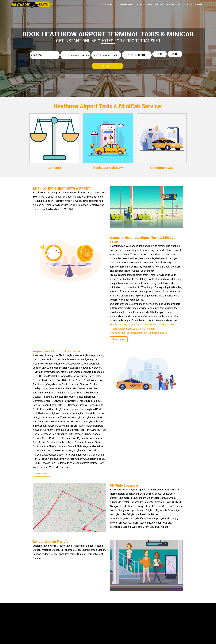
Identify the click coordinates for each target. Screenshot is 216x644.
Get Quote (108, 66)
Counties (188, 5)
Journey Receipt (144, 5)
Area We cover (173, 5)
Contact (199, 5)
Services (159, 5)
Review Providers (125, 5)
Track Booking (107, 5)
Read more (119, 339)
